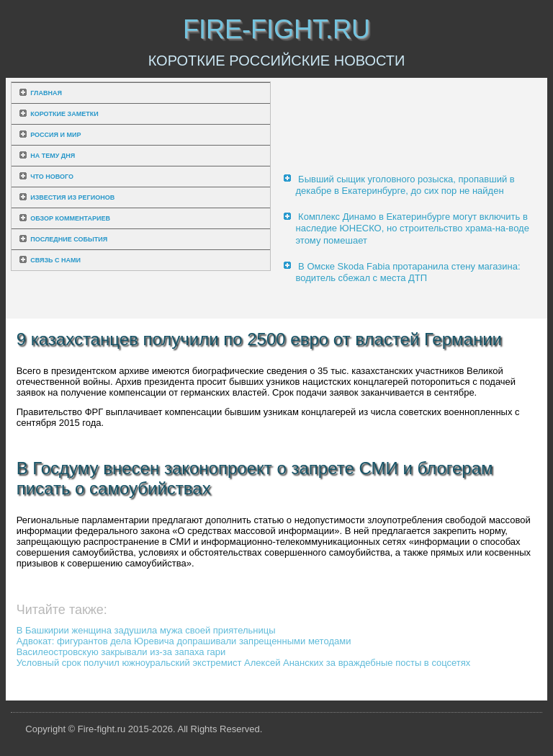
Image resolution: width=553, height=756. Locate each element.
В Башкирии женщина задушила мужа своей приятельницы (146, 630)
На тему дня (53, 156)
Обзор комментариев (70, 218)
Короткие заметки (64, 114)
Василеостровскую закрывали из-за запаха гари (121, 652)
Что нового (52, 177)
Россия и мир (55, 135)
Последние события (69, 239)
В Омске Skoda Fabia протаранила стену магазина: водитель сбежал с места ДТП (408, 272)
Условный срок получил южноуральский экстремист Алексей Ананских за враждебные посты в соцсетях (244, 663)
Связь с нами (55, 260)
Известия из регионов (72, 197)
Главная (46, 93)
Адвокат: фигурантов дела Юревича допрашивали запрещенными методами (184, 641)
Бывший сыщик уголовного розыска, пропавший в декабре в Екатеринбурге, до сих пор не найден (405, 185)
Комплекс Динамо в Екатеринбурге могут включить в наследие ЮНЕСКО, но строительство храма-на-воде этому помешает (412, 228)
